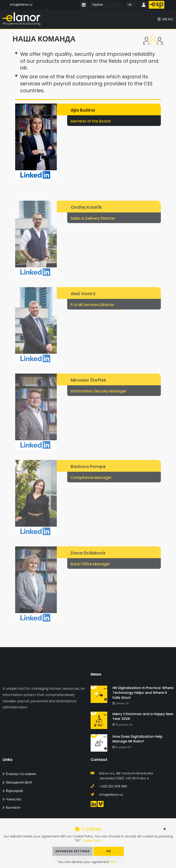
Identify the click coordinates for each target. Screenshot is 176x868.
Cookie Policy (92, 840)
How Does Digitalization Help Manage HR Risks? (138, 739)
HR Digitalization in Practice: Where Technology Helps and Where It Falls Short (143, 693)
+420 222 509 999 (113, 786)
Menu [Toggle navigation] (165, 19)
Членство (12, 799)
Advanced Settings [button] (73, 851)
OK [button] (109, 851)
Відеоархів (13, 791)
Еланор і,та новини (19, 774)
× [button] (165, 829)
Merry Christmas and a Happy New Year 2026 (143, 716)
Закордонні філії (17, 782)
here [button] (114, 862)
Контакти (11, 808)
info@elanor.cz (21, 5)
